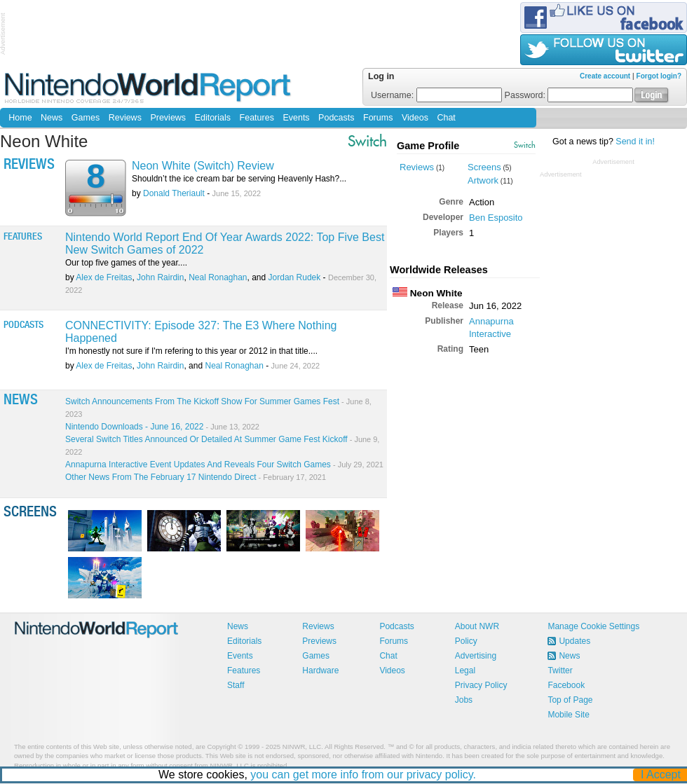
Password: (569, 95)
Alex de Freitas (104, 277)
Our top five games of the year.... (126, 263)
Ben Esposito (496, 218)
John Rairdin (160, 277)
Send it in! (635, 142)
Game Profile (428, 146)
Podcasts (336, 118)
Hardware (320, 670)
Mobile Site (568, 715)
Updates (574, 641)
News (52, 118)
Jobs (464, 700)
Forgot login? (659, 76)
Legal (465, 670)
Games (86, 118)
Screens (484, 167)
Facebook (566, 685)
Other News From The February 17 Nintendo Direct (196, 477)
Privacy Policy (481, 685)
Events (296, 118)
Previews (168, 118)
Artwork (483, 180)
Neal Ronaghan (218, 277)
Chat (446, 118)
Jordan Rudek (295, 277)
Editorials (213, 118)
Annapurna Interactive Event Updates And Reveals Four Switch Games (224, 465)
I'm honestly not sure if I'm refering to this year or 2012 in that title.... (191, 351)
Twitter (560, 670)
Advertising (476, 656)
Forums (378, 118)
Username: (436, 95)
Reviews (125, 118)
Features (257, 118)
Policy (466, 641)
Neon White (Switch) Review (203, 166)
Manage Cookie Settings (593, 626)
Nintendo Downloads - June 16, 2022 (162, 427)
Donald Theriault (174, 193)
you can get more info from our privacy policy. (364, 775)
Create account (605, 76)
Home (20, 118)
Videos (415, 118)
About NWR (477, 626)
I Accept (661, 775)
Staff (236, 685)
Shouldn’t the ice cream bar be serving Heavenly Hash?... (239, 179)
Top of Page (570, 700)
